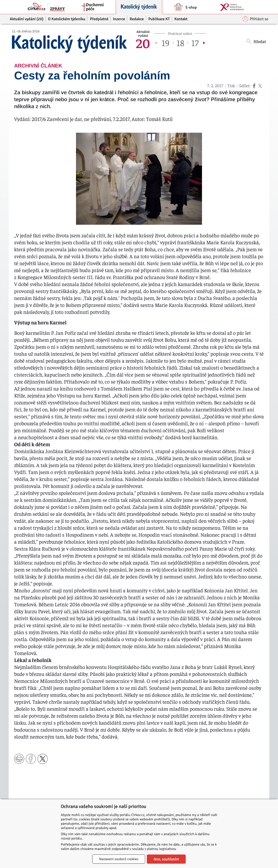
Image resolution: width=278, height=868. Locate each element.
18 (180, 43)
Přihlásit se (255, 19)
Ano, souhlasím (166, 859)
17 (195, 43)
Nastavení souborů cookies (119, 859)
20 (143, 43)
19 (165, 43)
